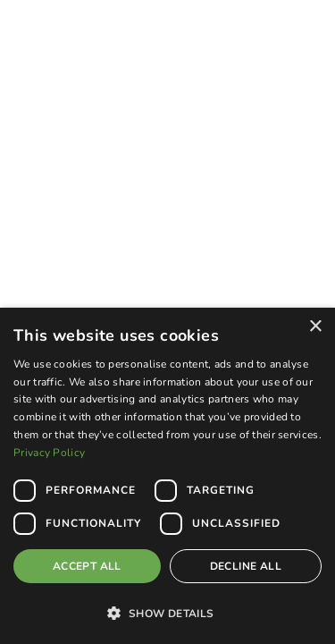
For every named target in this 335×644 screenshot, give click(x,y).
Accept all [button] (87, 566)
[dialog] (167, 476)
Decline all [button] (246, 566)
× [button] (315, 327)
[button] (167, 613)
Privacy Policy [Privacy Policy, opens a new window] (49, 453)
